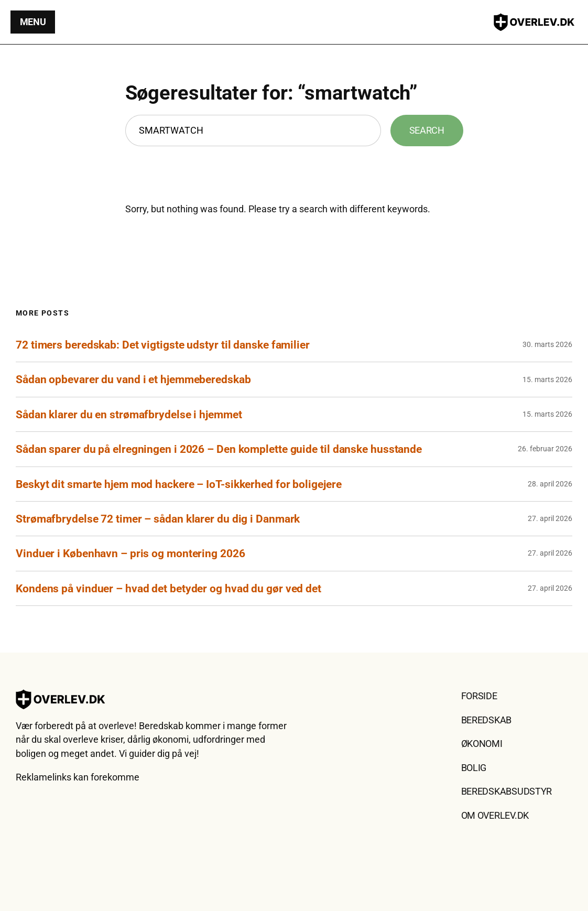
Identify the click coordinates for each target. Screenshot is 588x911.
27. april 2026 (550, 518)
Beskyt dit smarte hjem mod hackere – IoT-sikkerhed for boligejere (179, 484)
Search (427, 131)
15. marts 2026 (547, 379)
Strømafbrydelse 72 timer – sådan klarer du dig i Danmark (158, 519)
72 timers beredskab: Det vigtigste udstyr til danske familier (163, 345)
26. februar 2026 (545, 449)
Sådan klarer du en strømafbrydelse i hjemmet (129, 414)
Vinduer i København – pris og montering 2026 (130, 553)
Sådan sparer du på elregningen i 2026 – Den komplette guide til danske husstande (219, 449)
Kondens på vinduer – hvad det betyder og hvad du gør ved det (168, 588)
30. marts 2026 (547, 344)
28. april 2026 (550, 484)
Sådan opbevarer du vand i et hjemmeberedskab (133, 379)
